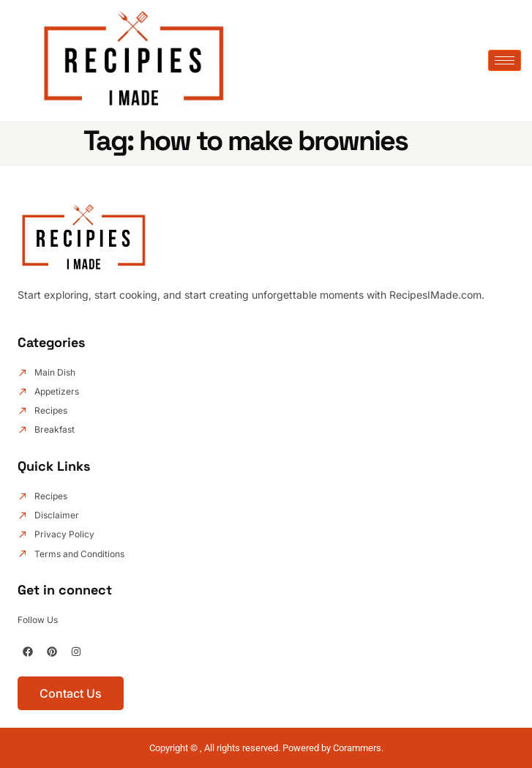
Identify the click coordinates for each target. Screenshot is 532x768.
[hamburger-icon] (505, 60)
